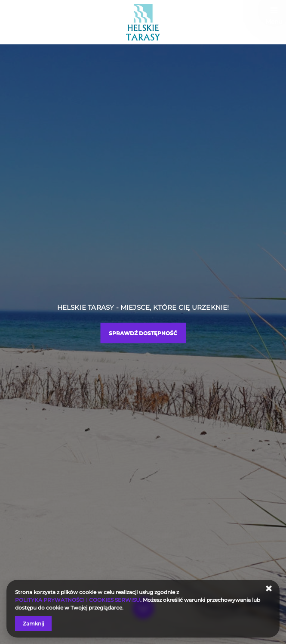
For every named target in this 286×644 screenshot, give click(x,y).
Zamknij (33, 624)
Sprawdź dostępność (143, 333)
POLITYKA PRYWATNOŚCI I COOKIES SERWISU (78, 600)
